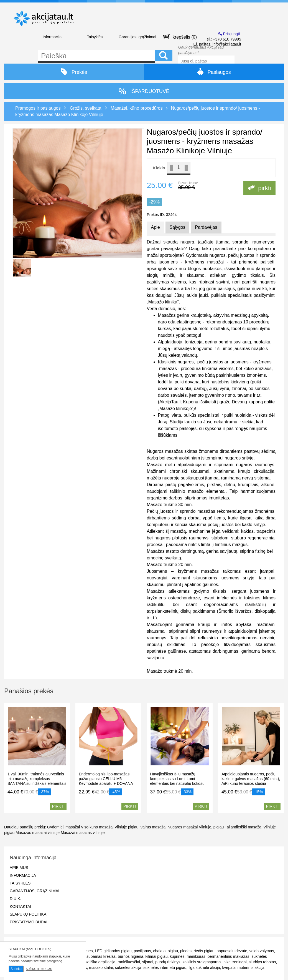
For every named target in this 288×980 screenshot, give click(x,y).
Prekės (74, 72)
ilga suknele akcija (204, 968)
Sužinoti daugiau (39, 969)
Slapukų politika (28, 914)
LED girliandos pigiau (113, 951)
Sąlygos (178, 227)
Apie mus (19, 868)
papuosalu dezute (232, 951)
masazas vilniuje (91, 833)
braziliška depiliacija (98, 962)
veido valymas (262, 951)
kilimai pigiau (157, 956)
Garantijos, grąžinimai (137, 37)
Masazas (23, 833)
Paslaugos (214, 72)
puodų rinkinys (168, 962)
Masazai (68, 833)
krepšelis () (180, 37)
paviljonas (142, 951)
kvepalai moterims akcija (244, 968)
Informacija (52, 37)
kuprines (177, 956)
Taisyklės (95, 37)
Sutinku (16, 969)
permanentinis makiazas (229, 956)
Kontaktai (20, 906)
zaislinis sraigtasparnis (202, 962)
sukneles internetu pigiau (165, 968)
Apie (156, 227)
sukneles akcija (128, 968)
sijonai (148, 962)
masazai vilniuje (46, 833)
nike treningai (235, 962)
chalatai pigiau (166, 951)
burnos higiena (131, 956)
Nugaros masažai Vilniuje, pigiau (196, 827)
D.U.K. (15, 899)
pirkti (259, 188)
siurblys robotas (262, 962)
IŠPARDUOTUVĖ (144, 91)
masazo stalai (101, 968)
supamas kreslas (101, 956)
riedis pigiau (204, 951)
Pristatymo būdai (29, 922)
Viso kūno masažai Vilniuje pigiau (110, 827)
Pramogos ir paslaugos (38, 108)
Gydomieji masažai (64, 827)
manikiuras (196, 956)
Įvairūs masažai (153, 827)
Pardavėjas (206, 227)
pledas (186, 951)
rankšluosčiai (129, 962)
